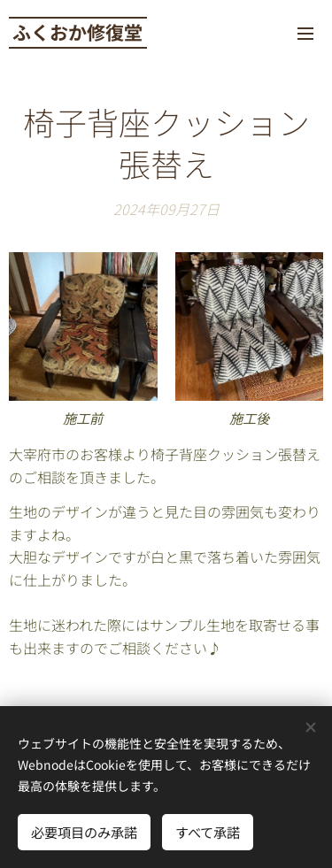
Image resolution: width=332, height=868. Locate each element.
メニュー (305, 34)
